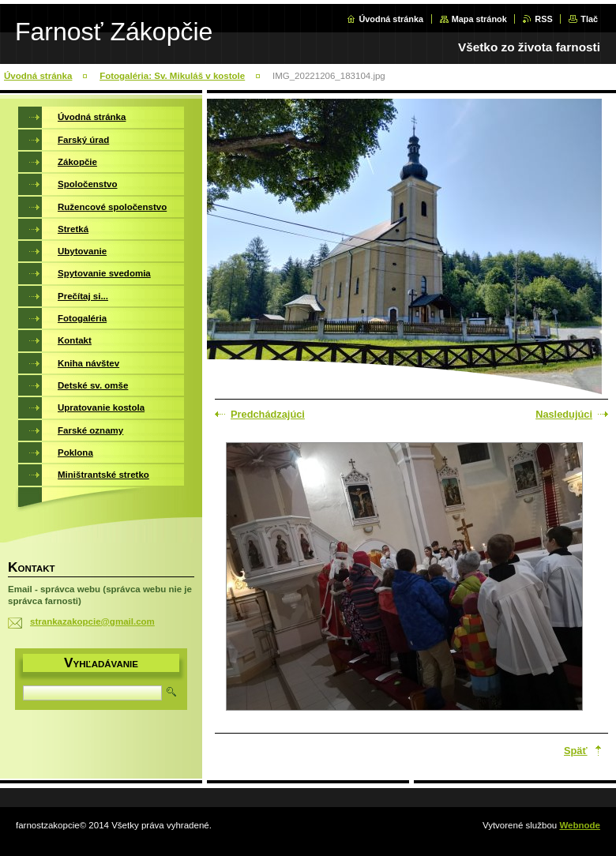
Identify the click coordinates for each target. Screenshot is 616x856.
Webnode (580, 825)
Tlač (589, 19)
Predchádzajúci (268, 414)
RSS (543, 19)
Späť (576, 751)
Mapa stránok (479, 19)
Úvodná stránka (391, 19)
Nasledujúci (564, 414)
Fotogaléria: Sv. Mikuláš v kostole (172, 76)
